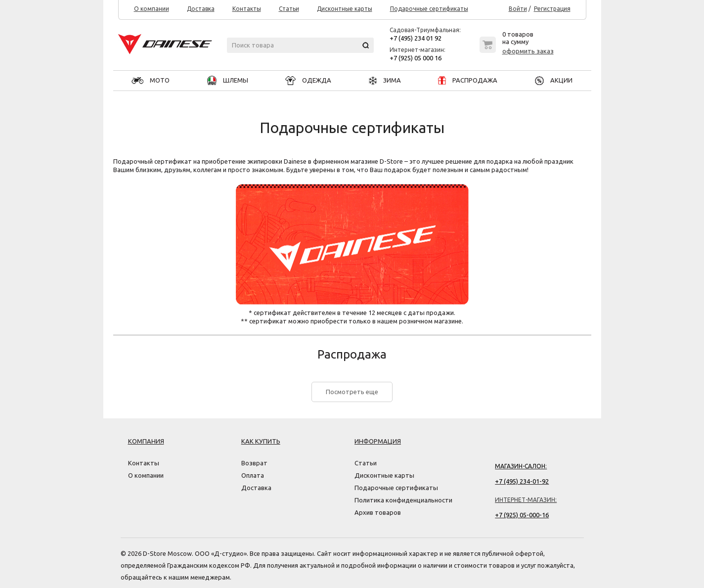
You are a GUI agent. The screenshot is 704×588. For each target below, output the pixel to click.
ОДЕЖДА (308, 80)
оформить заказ (528, 51)
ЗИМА (385, 80)
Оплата (253, 475)
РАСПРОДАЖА (468, 80)
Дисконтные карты (345, 9)
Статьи (289, 9)
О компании (152, 9)
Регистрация (552, 9)
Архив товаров (378, 512)
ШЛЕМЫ (228, 80)
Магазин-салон (520, 466)
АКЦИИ (554, 80)
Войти (518, 9)
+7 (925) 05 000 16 (416, 58)
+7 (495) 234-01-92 (522, 481)
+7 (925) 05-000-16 (522, 515)
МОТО (151, 80)
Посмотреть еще (352, 392)
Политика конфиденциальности (403, 500)
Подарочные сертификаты (429, 9)
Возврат (254, 463)
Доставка (201, 9)
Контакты (247, 9)
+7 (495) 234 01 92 (416, 38)
